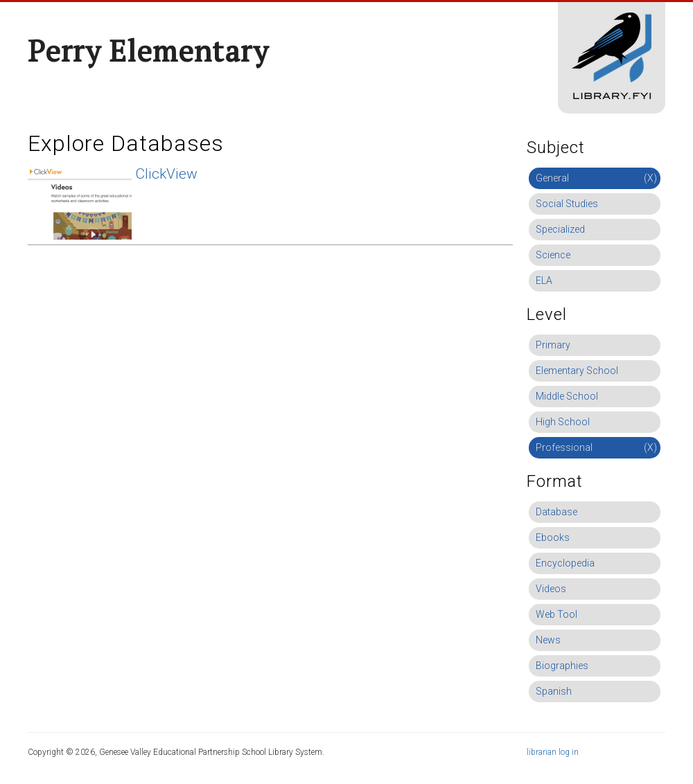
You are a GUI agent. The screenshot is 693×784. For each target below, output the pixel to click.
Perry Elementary (148, 51)
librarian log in (553, 752)
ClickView (166, 174)
